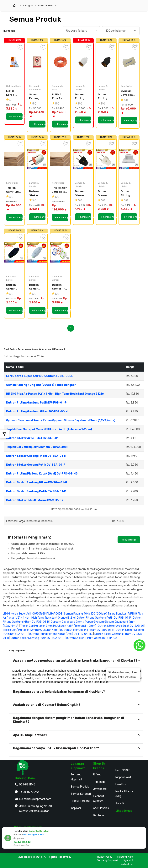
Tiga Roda (99, 782)
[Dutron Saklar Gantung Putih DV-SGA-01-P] (37, 252)
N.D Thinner (122, 770)
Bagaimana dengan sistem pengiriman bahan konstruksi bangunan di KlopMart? (69, 720)
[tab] (76, 661)
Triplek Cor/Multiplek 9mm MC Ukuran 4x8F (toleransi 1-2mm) (14, 190)
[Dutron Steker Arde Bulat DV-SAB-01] (37, 159)
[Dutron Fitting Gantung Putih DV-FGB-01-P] (83, 62)
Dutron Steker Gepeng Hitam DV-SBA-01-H (82, 193)
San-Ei (120, 803)
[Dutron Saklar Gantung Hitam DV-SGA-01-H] (14, 252)
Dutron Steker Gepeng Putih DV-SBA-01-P (104, 193)
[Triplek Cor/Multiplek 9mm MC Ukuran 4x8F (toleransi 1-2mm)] (14, 159)
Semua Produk (47, 5)
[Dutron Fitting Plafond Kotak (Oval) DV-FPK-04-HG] (129, 159)
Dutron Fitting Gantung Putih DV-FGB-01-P (81, 97)
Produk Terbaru (80, 801)
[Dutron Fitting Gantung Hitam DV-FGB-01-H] (106, 62)
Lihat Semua (124, 811)
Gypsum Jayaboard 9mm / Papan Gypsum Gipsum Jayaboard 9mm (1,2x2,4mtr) (128, 93)
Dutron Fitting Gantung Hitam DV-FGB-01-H (105, 97)
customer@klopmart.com (35, 799)
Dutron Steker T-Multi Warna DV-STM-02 (59, 287)
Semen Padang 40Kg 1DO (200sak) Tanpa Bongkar (36, 97)
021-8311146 (27, 785)
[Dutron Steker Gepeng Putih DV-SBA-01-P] (106, 159)
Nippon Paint (123, 777)
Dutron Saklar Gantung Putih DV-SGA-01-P (36, 287)
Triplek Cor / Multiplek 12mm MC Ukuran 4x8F (59, 190)
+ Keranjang (16, 117)
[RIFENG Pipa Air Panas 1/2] (60, 62)
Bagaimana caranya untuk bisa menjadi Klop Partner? (56, 748)
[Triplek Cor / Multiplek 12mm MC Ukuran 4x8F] (60, 159)
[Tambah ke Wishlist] (20, 47)
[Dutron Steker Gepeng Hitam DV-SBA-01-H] (83, 159)
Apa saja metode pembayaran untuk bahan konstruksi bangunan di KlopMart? (75, 661)
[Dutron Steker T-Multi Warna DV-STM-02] (60, 252)
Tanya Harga (129, 540)
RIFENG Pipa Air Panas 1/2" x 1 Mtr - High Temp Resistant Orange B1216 (59, 97)
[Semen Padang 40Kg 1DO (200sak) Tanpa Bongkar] (37, 62)
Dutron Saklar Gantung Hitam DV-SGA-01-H (13, 287)
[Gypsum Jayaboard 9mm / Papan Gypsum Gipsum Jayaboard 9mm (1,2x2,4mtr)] (129, 62)
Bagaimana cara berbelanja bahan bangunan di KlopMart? (59, 692)
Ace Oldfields (101, 808)
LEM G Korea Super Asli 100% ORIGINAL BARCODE (13, 93)
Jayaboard (100, 789)
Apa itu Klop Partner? (30, 735)
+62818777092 (29, 792)
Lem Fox (121, 784)
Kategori (28, 5)
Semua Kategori (81, 794)
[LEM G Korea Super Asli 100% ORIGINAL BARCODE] (14, 62)
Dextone (98, 815)
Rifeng (97, 775)
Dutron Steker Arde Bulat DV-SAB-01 (37, 193)
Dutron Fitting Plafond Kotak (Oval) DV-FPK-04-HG (128, 193)
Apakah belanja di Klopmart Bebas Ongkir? (47, 705)
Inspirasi (76, 808)
